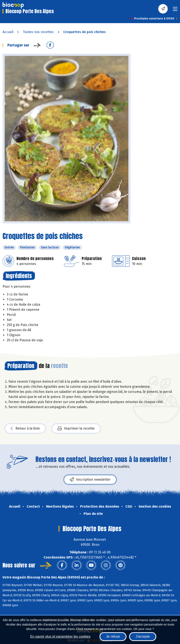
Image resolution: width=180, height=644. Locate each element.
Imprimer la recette (76, 428)
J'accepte (143, 636)
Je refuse (113, 636)
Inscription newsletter (90, 480)
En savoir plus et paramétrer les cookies (60, 636)
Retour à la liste (25, 428)
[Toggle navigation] (175, 10)
